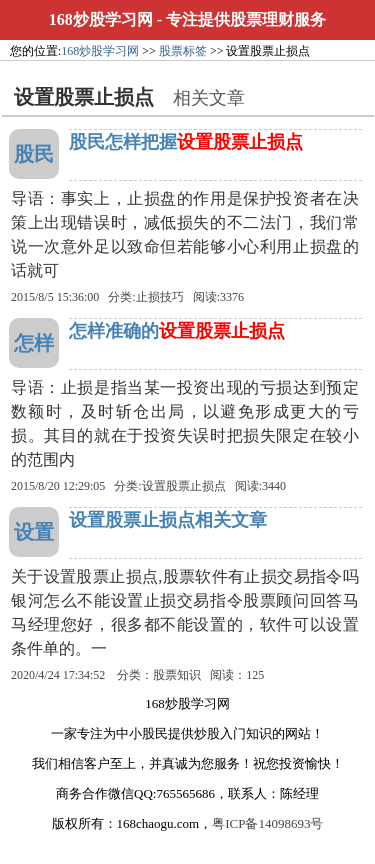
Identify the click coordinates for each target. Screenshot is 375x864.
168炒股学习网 (101, 19)
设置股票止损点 (184, 486)
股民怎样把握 (186, 142)
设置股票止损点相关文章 (168, 520)
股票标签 (183, 51)
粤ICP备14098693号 (267, 823)
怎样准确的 (177, 331)
